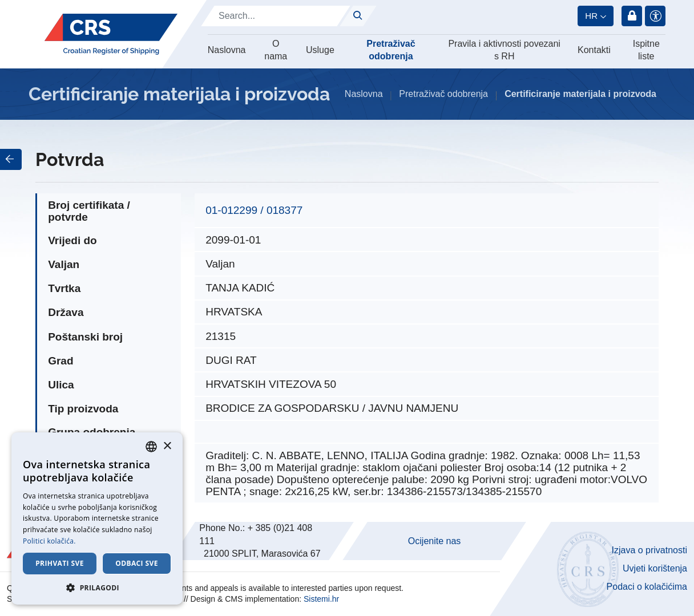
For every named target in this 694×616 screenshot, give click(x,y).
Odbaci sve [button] (137, 563)
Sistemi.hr (321, 599)
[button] (97, 587)
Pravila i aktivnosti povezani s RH (504, 50)
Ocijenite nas (435, 541)
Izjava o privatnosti (649, 550)
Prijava (632, 16)
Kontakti (594, 50)
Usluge (320, 50)
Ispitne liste (646, 50)
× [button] (167, 446)
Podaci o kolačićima (647, 587)
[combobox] (151, 447)
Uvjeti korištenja (655, 568)
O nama (276, 50)
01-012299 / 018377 (254, 210)
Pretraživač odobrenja (391, 50)
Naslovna (227, 50)
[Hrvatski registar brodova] (111, 34)
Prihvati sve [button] (60, 563)
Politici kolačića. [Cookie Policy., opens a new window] (49, 541)
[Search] (276, 16)
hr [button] (591, 16)
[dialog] (97, 518)
